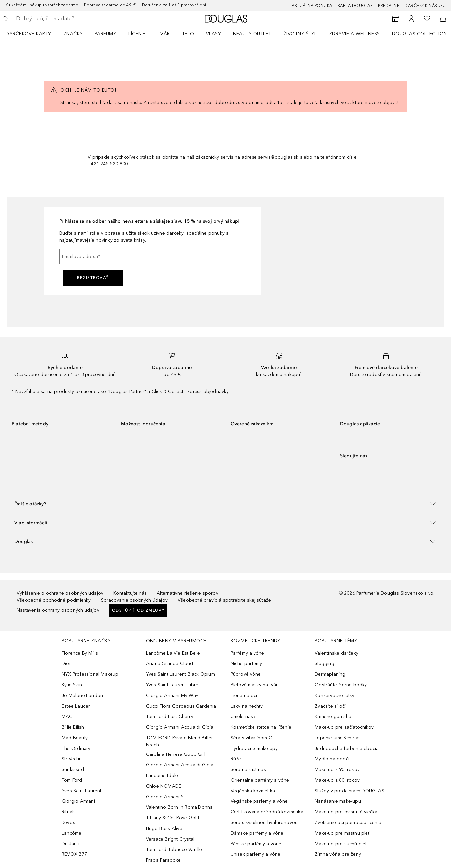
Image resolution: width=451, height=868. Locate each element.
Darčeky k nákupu (425, 6)
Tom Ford (72, 780)
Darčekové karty (28, 34)
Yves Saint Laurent (82, 791)
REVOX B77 (74, 854)
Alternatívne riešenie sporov (188, 593)
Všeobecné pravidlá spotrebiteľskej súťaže (224, 600)
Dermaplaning (330, 674)
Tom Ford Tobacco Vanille (174, 850)
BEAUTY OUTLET (252, 34)
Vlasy (214, 34)
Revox (68, 822)
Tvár (164, 34)
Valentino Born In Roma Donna (180, 807)
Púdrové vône (246, 674)
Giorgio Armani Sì (165, 797)
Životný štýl (300, 34)
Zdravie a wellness (355, 34)
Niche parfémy (247, 664)
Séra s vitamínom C (252, 738)
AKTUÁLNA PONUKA (312, 6)
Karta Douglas (355, 6)
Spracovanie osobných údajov (134, 600)
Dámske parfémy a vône (257, 833)
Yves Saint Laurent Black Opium (181, 674)
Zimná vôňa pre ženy (338, 854)
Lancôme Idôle (162, 776)
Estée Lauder (76, 706)
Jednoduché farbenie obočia (347, 748)
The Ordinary (76, 748)
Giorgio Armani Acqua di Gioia (180, 727)
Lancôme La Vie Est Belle (173, 653)
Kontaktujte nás (130, 593)
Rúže (236, 759)
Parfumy (106, 34)
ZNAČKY (73, 34)
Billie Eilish (73, 727)
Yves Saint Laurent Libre (172, 685)
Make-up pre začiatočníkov (344, 727)
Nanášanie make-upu (338, 801)
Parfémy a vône (248, 653)
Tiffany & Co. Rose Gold (173, 818)
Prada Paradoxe (164, 860)
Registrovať (93, 278)
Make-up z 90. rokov (337, 770)
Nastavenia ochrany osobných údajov (58, 610)
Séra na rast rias (248, 770)
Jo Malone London (82, 695)
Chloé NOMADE (164, 786)
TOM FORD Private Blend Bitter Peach (180, 741)
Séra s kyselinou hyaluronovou (264, 822)
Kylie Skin (72, 685)
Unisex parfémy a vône (256, 854)
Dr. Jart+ (71, 844)
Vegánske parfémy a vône (259, 801)
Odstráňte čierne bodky (341, 685)
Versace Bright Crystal (170, 839)
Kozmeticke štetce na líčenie (261, 727)
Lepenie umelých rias (338, 738)
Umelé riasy (243, 717)
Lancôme (71, 833)
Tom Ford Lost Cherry (170, 717)
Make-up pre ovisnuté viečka (346, 812)
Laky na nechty (247, 706)
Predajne (389, 6)
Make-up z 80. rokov (337, 780)
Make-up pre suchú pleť (341, 844)
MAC (67, 717)
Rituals (69, 812)
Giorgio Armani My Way (172, 695)
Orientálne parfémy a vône (260, 780)
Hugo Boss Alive (164, 828)
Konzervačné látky (335, 695)
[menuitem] (33, 34)
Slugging (325, 664)
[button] (225, 503)
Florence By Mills (80, 653)
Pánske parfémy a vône (256, 844)
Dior (66, 664)
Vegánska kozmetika (253, 791)
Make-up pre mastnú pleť (342, 833)
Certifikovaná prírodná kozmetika (267, 812)
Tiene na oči (244, 695)
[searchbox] (65, 19)
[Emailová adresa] (153, 256)
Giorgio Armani (78, 801)
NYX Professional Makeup (90, 674)
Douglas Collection (420, 34)
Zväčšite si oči (330, 706)
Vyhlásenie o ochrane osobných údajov (60, 593)
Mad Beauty (75, 738)
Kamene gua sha (333, 717)
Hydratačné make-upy (254, 748)
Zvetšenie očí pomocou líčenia (348, 822)
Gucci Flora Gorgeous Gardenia (181, 706)
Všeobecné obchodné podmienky (54, 600)
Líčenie (137, 34)
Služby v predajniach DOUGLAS (350, 791)
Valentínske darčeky (337, 653)
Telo (188, 34)
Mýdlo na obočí (332, 759)
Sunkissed (73, 770)
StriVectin (72, 759)
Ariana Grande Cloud (170, 664)
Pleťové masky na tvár (254, 685)
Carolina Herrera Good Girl (176, 754)
